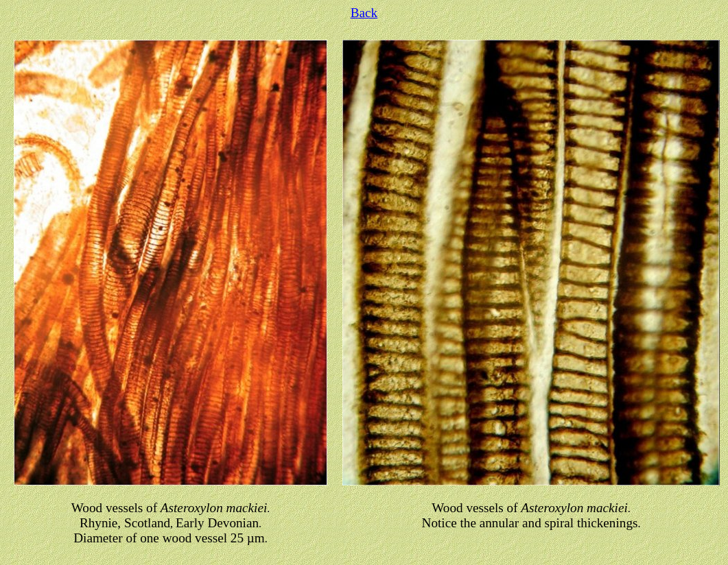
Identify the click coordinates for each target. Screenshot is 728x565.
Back (364, 13)
